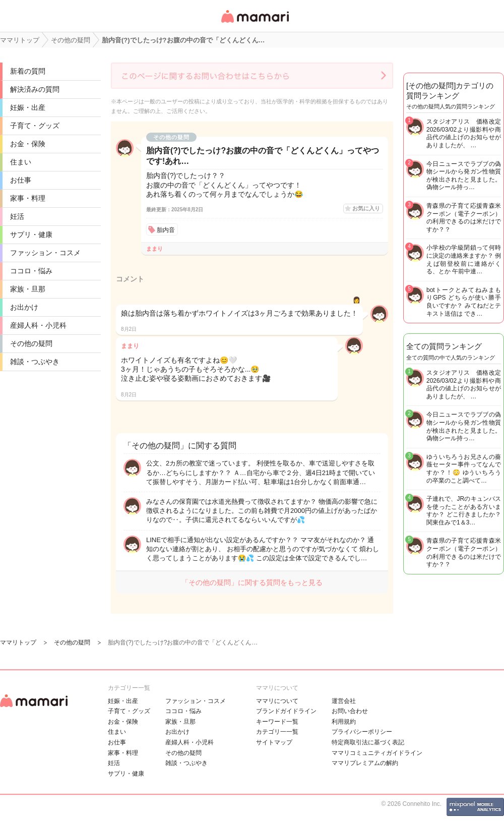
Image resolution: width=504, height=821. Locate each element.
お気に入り (366, 208)
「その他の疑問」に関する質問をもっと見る (252, 582)
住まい (21, 162)
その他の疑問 (31, 343)
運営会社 (344, 701)
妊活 (17, 216)
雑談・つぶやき (35, 362)
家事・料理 (28, 198)
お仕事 (21, 180)
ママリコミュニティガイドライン (377, 753)
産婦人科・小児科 (38, 325)
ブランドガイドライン (286, 711)
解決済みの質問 (35, 89)
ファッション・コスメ (45, 253)
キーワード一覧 (277, 722)
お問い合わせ (350, 711)
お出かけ (24, 307)
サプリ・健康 (31, 234)
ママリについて (277, 701)
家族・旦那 (28, 289)
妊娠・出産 (28, 107)
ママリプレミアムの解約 (365, 763)
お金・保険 (28, 144)
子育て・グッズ (35, 126)
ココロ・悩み (31, 271)
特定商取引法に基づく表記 (368, 742)
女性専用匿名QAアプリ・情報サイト (255, 23)
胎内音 (166, 230)
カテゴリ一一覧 (277, 732)
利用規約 (344, 722)
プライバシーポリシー (362, 732)
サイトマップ (274, 742)
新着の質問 (28, 71)
